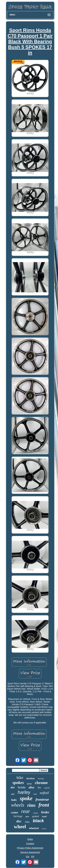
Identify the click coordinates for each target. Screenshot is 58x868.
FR (33, 857)
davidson (30, 778)
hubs (14, 800)
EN (28, 857)
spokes (18, 783)
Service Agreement (30, 852)
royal (44, 816)
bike (20, 778)
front (44, 805)
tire (13, 787)
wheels (18, 805)
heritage (18, 816)
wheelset (34, 828)
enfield (47, 788)
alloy (31, 787)
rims (31, 805)
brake (45, 812)
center (15, 813)
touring (41, 778)
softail (44, 793)
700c (27, 822)
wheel (20, 827)
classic (36, 813)
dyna (29, 784)
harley (24, 792)
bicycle (44, 829)
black (38, 821)
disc (19, 821)
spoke (26, 798)
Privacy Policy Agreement (30, 848)
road (35, 794)
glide (13, 794)
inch (27, 817)
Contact (30, 843)
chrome (41, 783)
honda (22, 787)
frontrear (42, 800)
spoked (35, 816)
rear (26, 811)
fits (39, 788)
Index (30, 839)
